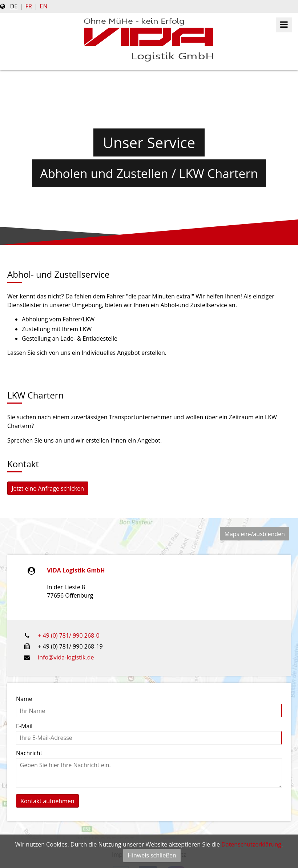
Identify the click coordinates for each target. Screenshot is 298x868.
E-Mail (24, 726)
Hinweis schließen (152, 855)
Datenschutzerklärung (251, 844)
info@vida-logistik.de (66, 657)
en (44, 6)
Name (24, 699)
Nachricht (29, 753)
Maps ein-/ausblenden (255, 534)
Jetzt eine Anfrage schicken (48, 488)
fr (29, 6)
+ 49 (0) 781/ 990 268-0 (69, 635)
